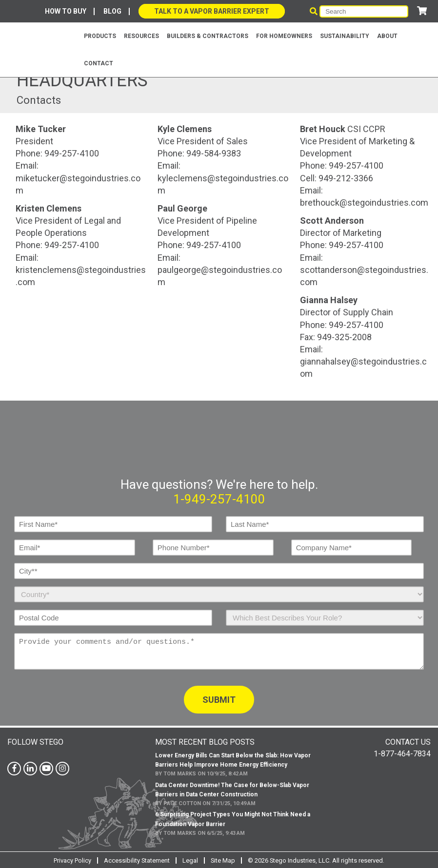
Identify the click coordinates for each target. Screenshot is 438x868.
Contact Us (408, 741)
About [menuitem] (387, 36)
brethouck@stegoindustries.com (364, 203)
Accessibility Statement (137, 859)
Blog (112, 11)
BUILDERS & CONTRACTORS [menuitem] (208, 36)
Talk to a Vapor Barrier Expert (212, 11)
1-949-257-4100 (219, 498)
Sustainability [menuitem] (345, 36)
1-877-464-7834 (402, 753)
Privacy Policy (72, 859)
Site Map (223, 859)
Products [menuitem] (100, 36)
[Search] (364, 11)
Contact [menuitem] (99, 63)
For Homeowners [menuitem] (284, 36)
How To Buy (66, 11)
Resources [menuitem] (141, 36)
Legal (190, 859)
